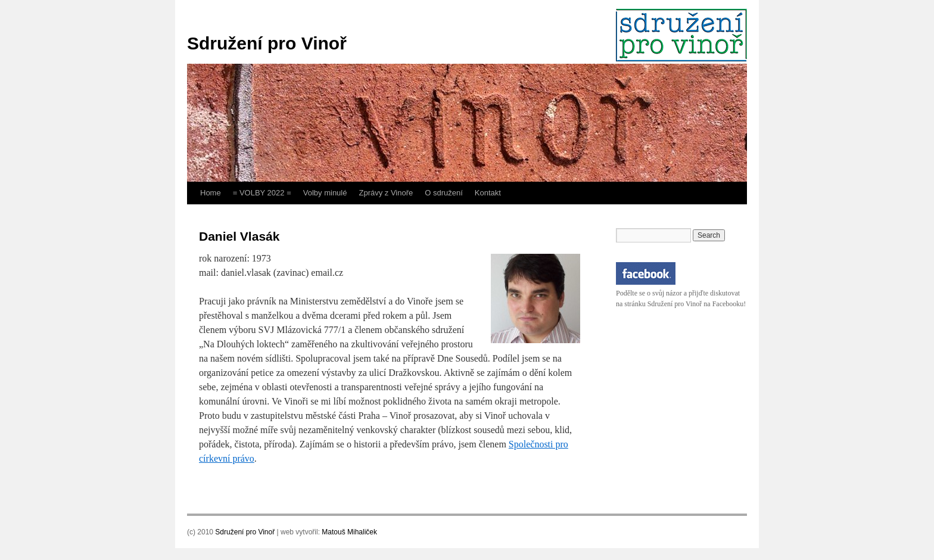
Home (211, 193)
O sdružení (444, 193)
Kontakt (488, 193)
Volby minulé (325, 193)
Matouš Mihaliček (349, 532)
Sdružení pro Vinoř (267, 43)
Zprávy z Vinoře (386, 193)
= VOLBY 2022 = (262, 193)
